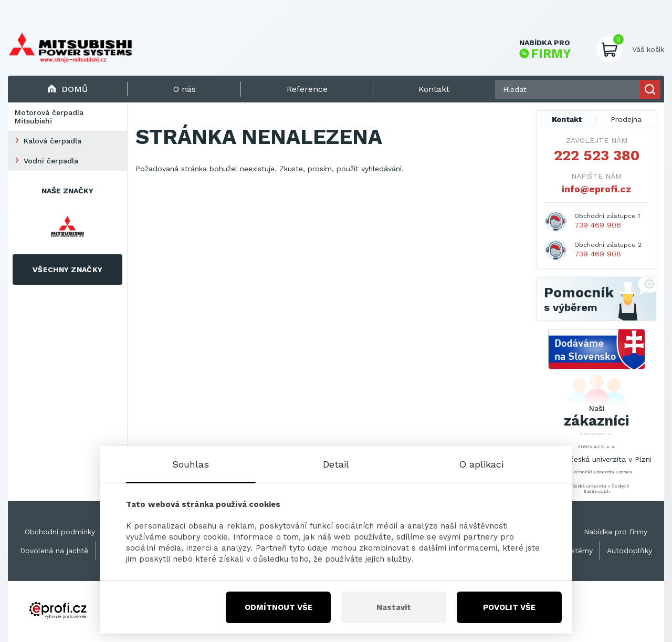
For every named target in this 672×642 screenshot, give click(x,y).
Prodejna (626, 119)
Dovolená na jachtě (54, 551)
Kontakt (567, 119)
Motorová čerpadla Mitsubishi (49, 117)
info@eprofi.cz (596, 189)
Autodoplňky (629, 551)
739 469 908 (598, 254)
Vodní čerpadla (51, 161)
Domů (67, 89)
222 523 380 (597, 156)
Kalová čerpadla (52, 141)
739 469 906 (598, 225)
